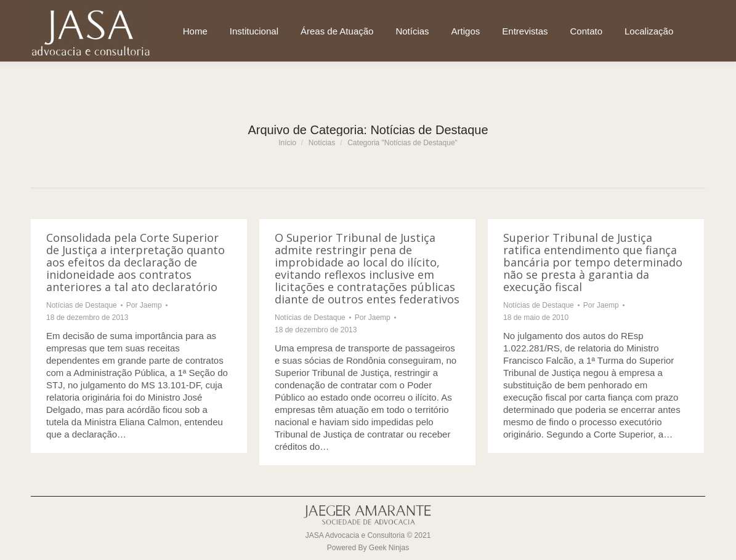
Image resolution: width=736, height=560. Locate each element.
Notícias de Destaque (82, 305)
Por (144, 305)
